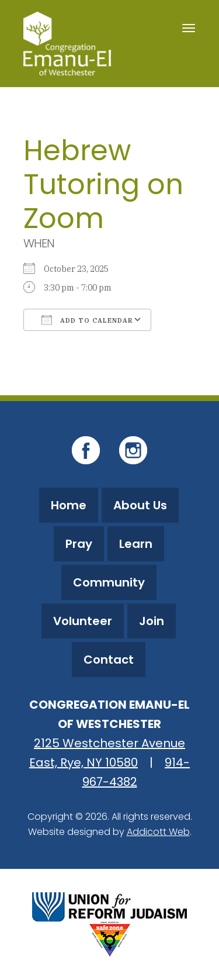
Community (109, 582)
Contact (109, 660)
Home (69, 505)
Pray (79, 544)
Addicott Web (158, 832)
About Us (140, 505)
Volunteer (83, 621)
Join (152, 621)
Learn (136, 544)
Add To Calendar (87, 320)
